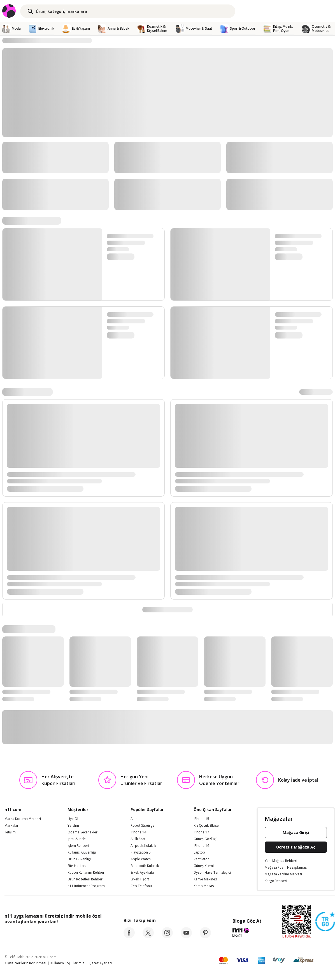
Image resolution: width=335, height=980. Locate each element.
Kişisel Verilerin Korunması (25, 963)
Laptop (199, 852)
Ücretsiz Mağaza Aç (296, 847)
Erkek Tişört (140, 879)
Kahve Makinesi (206, 879)
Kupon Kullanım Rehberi (86, 873)
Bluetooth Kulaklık (145, 866)
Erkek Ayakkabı (142, 873)
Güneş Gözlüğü (206, 839)
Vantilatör (201, 859)
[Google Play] (56, 934)
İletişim (10, 832)
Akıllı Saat (138, 839)
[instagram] (167, 937)
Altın (134, 819)
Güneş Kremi (204, 866)
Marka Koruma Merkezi (23, 819)
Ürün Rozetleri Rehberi (85, 879)
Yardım (73, 826)
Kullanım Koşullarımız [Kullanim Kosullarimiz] (67, 963)
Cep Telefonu (141, 886)
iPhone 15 (201, 819)
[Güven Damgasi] (325, 922)
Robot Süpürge (142, 826)
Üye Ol (73, 819)
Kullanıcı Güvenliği (82, 852)
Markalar (11, 826)
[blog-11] (247, 933)
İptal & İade (77, 839)
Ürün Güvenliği (79, 859)
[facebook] (129, 937)
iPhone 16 (201, 846)
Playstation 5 (141, 852)
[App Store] (22, 934)
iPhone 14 (138, 832)
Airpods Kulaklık (143, 846)
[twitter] (148, 937)
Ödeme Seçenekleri (83, 832)
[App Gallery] (89, 934)
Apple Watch (141, 859)
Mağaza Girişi (296, 832)
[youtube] (186, 937)
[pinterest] (205, 937)
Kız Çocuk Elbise (206, 826)
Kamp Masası (204, 886)
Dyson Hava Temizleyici (212, 873)
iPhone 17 (201, 832)
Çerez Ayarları (101, 963)
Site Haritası (77, 866)
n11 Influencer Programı (87, 886)
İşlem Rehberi (78, 846)
